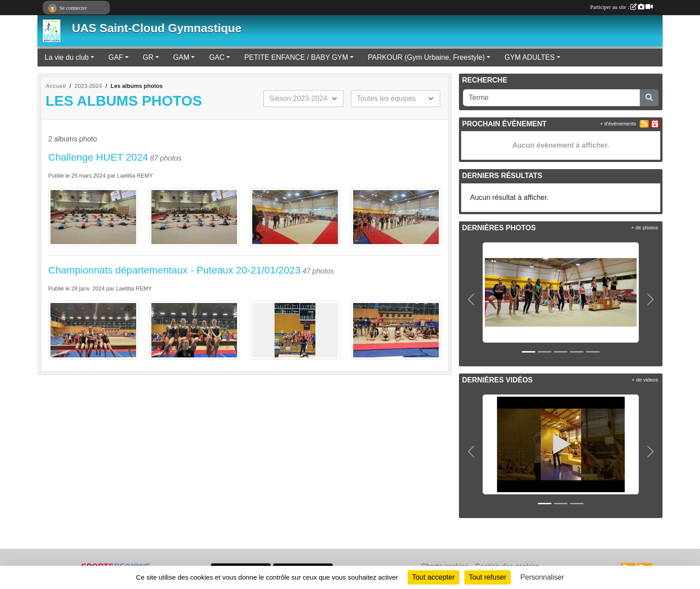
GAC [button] (217, 57)
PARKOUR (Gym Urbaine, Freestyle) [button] (426, 57)
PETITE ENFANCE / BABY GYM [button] (296, 57)
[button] (471, 300)
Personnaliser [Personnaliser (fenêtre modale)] (542, 577)
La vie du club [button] (67, 57)
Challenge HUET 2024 (98, 157)
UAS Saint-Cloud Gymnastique (157, 28)
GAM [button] (181, 57)
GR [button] (148, 57)
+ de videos (645, 380)
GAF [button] (116, 57)
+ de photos (645, 228)
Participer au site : (621, 7)
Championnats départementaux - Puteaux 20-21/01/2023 (174, 270)
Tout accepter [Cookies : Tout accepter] (433, 577)
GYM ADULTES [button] (530, 57)
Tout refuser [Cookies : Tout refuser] (487, 577)
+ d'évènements (618, 124)
